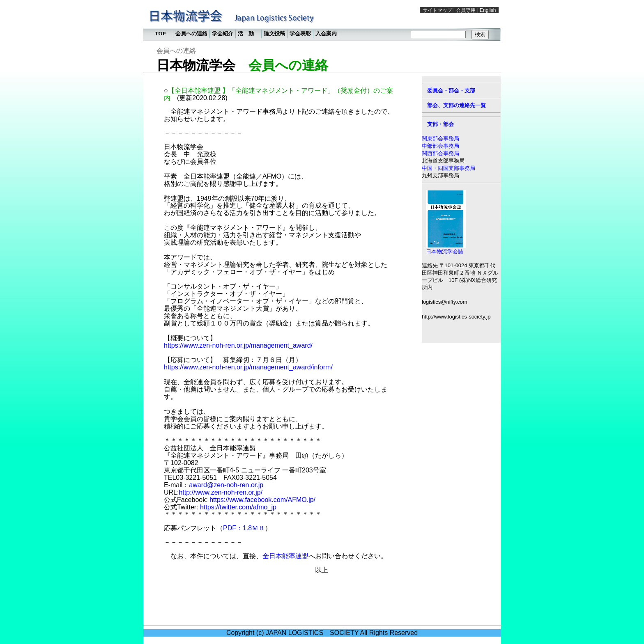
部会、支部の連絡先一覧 (457, 105)
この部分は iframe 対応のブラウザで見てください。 (322, 23)
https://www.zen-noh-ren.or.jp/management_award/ (238, 345)
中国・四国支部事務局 (448, 168)
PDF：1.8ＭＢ (244, 528)
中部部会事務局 (440, 146)
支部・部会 (440, 124)
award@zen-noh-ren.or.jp (226, 485)
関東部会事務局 (440, 139)
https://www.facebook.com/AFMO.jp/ (262, 500)
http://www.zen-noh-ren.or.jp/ (221, 492)
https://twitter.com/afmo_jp (238, 507)
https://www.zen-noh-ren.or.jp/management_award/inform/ (248, 367)
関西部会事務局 (440, 153)
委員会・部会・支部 (451, 91)
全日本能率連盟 (285, 556)
